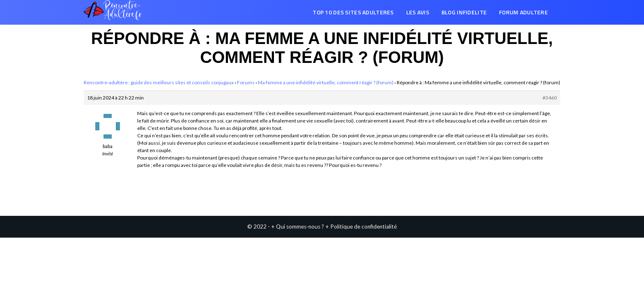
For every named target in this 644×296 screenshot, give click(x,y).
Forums (246, 82)
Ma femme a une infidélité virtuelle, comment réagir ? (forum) (326, 82)
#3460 (550, 98)
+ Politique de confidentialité (361, 227)
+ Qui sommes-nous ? (298, 227)
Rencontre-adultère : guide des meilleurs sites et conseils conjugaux (159, 82)
